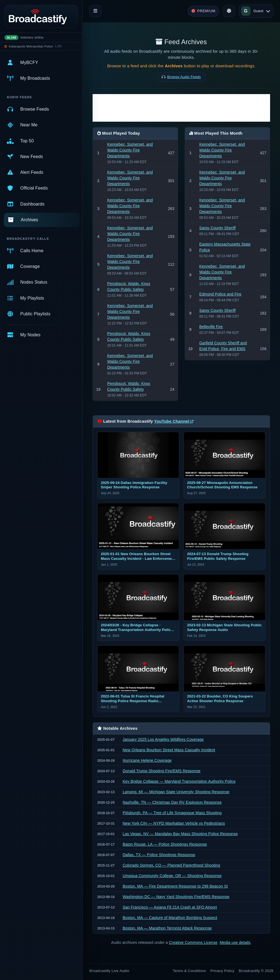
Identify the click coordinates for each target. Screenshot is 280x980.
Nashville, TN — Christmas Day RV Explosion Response (172, 802)
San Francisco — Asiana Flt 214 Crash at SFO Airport (170, 907)
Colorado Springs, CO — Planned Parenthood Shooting (171, 865)
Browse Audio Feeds (184, 77)
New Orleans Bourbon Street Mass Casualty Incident (169, 750)
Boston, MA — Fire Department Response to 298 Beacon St (175, 886)
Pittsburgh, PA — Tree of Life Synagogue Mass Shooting (172, 813)
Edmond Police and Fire (220, 294)
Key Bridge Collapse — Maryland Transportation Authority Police (179, 781)
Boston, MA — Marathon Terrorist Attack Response (167, 928)
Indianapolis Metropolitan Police (31, 46)
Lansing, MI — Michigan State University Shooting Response (176, 792)
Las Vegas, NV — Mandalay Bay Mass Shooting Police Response (180, 834)
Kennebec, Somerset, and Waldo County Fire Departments (130, 150)
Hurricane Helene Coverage (147, 760)
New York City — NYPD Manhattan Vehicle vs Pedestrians (174, 823)
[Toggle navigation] (95, 11)
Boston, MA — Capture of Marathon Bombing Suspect (170, 918)
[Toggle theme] (229, 11)
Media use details (235, 942)
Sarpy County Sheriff (217, 228)
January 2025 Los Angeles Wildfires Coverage (163, 739)
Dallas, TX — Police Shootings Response (159, 855)
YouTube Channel (174, 421)
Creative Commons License (193, 942)
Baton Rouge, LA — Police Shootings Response (165, 844)
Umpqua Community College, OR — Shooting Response (172, 876)
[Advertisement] (181, 108)
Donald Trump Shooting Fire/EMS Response (162, 771)
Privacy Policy (223, 971)
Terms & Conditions (189, 971)
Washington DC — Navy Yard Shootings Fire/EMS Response (176, 897)
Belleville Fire (211, 327)
